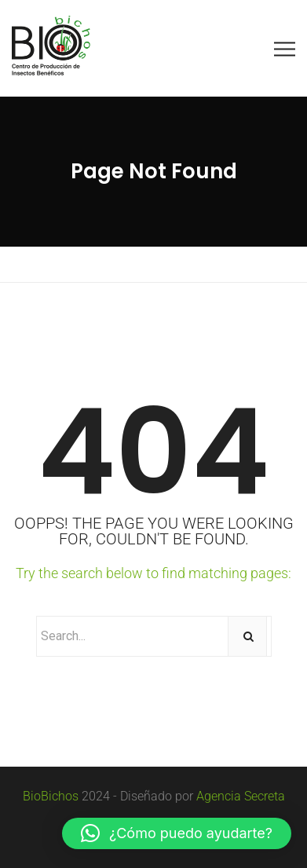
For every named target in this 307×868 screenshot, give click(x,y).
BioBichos (51, 796)
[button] (177, 833)
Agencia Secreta (241, 796)
